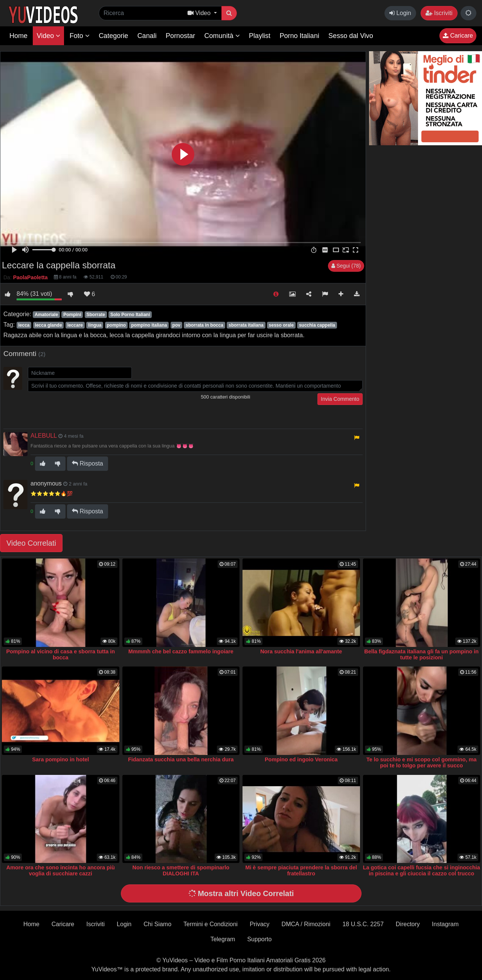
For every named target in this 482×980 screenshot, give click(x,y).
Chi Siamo (157, 924)
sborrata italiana (246, 325)
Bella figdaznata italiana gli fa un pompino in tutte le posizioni (421, 654)
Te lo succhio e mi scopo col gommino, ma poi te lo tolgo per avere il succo (421, 762)
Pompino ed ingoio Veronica (301, 759)
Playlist (260, 36)
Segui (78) (346, 266)
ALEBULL (44, 436)
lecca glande (49, 325)
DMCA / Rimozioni (306, 924)
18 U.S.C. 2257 (363, 924)
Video (48, 36)
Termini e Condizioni (210, 924)
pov (176, 325)
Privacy (259, 924)
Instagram (445, 924)
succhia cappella (317, 325)
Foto (80, 36)
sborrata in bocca (204, 325)
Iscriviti (439, 13)
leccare (75, 325)
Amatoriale (46, 315)
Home (18, 36)
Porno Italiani (300, 36)
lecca (24, 325)
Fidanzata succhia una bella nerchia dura (181, 759)
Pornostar (180, 36)
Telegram (223, 939)
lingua (95, 325)
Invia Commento (340, 399)
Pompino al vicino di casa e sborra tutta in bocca (60, 654)
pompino (116, 325)
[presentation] (85, 408)
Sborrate (96, 315)
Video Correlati (31, 543)
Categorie (113, 36)
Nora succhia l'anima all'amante (301, 651)
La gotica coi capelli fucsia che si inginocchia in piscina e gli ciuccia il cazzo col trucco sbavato (422, 873)
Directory (408, 924)
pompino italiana (149, 325)
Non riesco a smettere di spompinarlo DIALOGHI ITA (181, 870)
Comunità (222, 36)
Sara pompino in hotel (60, 759)
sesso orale (281, 325)
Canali (147, 36)
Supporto (259, 939)
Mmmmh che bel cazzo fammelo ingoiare (181, 651)
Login (400, 13)
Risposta (88, 463)
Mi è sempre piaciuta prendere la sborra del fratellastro (301, 870)
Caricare (458, 36)
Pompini (72, 315)
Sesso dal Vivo (351, 36)
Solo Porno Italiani (130, 315)
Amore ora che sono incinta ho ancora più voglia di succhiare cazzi (61, 870)
